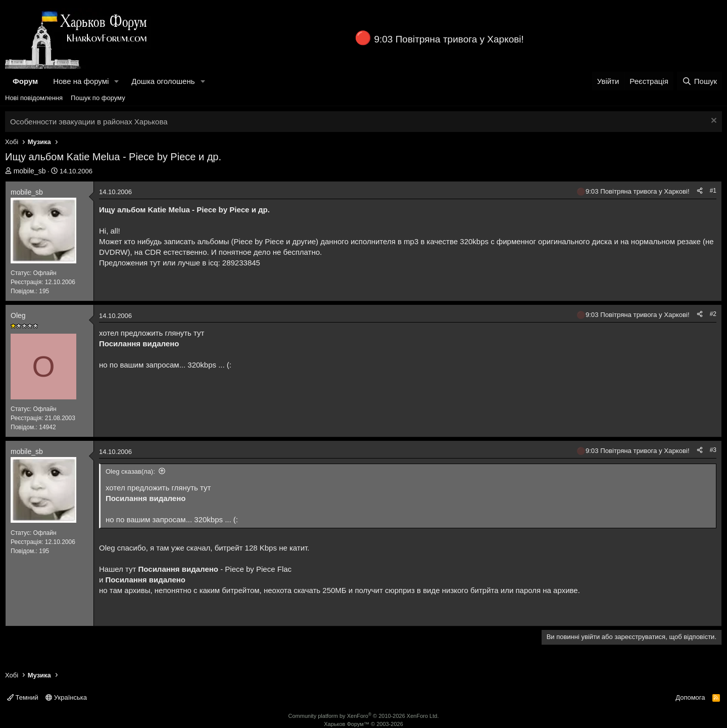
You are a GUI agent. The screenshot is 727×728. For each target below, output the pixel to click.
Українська (66, 697)
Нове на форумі (81, 81)
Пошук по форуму (98, 98)
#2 (713, 314)
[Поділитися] (700, 191)
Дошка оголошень (163, 81)
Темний (23, 697)
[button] (117, 81)
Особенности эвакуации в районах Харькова (89, 122)
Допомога (690, 697)
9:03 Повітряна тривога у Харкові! (449, 39)
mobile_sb (30, 171)
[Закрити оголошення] (713, 122)
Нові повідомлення (34, 98)
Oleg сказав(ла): (130, 471)
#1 (713, 191)
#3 (713, 450)
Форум (25, 81)
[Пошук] (699, 81)
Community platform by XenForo (364, 716)
